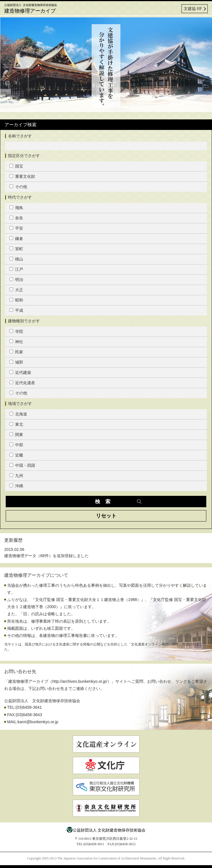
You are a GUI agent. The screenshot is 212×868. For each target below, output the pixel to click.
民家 (16, 352)
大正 (16, 290)
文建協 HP (193, 9)
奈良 (16, 218)
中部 (16, 445)
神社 (16, 342)
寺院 (16, 331)
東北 (16, 424)
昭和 (16, 300)
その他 (18, 187)
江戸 (16, 269)
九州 (16, 476)
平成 (16, 310)
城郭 (16, 362)
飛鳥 (16, 208)
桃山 (16, 259)
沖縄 (16, 486)
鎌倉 (16, 239)
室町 (16, 249)
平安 (16, 228)
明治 (16, 280)
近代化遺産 (22, 383)
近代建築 (20, 372)
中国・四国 (22, 465)
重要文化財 (22, 176)
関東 (16, 435)
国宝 (16, 166)
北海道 (18, 414)
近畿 (16, 455)
